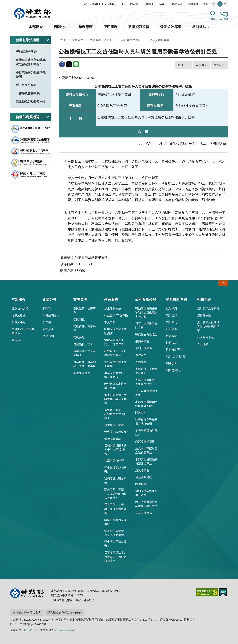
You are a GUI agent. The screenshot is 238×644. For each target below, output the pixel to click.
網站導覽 (193, 4)
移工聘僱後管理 (114, 461)
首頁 (63, 40)
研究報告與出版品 (146, 334)
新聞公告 (61, 27)
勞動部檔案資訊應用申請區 (146, 493)
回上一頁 (184, 65)
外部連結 (203, 344)
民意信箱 (177, 4)
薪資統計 (172, 336)
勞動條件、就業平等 (102, 40)
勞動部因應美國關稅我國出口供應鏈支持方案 (146, 312)
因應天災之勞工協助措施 (115, 331)
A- (214, 4)
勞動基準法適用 (131, 40)
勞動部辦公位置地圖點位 (23, 331)
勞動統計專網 (171, 27)
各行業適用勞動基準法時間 (31, 74)
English (163, 4)
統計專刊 (172, 322)
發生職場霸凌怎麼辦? (115, 469)
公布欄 (47, 322)
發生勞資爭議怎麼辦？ (115, 544)
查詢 (213, 18)
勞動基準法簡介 (26, 52)
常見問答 (110, 4)
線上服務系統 (113, 308)
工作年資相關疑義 (28, 93)
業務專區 (86, 27)
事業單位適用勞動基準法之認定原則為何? (31, 62)
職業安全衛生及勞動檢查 (85, 353)
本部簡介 (36, 27)
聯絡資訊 (17, 340)
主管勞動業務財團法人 (146, 432)
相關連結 (199, 27)
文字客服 (224, 18)
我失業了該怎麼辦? (116, 432)
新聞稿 (47, 308)
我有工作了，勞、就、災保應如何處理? (115, 509)
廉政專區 (141, 355)
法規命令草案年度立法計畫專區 (146, 450)
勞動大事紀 (19, 322)
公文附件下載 (205, 337)
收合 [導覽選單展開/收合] (223, 283)
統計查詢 (172, 315)
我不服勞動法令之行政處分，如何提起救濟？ (115, 557)
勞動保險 (79, 337)
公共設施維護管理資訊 (146, 393)
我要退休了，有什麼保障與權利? (115, 353)
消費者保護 (204, 315)
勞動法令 (148, 4)
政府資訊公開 (92, 4)
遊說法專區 (142, 470)
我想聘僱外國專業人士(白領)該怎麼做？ (115, 450)
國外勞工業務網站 (208, 308)
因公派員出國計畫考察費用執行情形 (146, 504)
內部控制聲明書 (145, 441)
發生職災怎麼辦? (115, 425)
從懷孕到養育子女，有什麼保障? (115, 342)
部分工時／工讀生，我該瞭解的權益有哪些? (115, 493)
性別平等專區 (144, 348)
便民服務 (111, 27)
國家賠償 (141, 484)
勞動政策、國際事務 (85, 310)
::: (9, 3)
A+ (226, 4)
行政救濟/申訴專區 (116, 315)
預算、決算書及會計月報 (146, 325)
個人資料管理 (144, 477)
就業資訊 (48, 329)
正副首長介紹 (20, 308)
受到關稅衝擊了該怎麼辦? (115, 364)
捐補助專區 (142, 341)
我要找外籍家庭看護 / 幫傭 (115, 386)
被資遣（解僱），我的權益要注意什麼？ (115, 414)
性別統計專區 (174, 349)
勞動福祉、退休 (83, 344)
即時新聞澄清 (51, 315)
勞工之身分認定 (26, 85)
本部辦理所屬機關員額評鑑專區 (146, 461)
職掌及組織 (19, 315)
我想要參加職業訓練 (115, 480)
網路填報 (172, 363)
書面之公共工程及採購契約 (146, 371)
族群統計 (172, 343)
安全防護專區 (144, 513)
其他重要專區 (82, 373)
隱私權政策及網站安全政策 (64, 613)
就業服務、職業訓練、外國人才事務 (85, 364)
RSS (123, 4)
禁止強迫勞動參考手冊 (31, 101)
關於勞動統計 (174, 370)
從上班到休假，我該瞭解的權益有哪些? (115, 399)
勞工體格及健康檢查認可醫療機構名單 (208, 326)
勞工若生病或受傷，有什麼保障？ (115, 533)
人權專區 (141, 362)
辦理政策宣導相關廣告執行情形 (146, 422)
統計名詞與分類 (176, 356)
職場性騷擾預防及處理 (115, 522)
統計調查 (172, 329)
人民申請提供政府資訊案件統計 (146, 382)
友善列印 (202, 65)
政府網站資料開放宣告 (27, 613)
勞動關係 (79, 319)
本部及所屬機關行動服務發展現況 (146, 404)
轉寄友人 (219, 65)
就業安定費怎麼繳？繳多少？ (114, 375)
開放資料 (141, 413)
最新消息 (172, 308)
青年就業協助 (113, 439)
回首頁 (134, 4)
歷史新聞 (48, 336)
